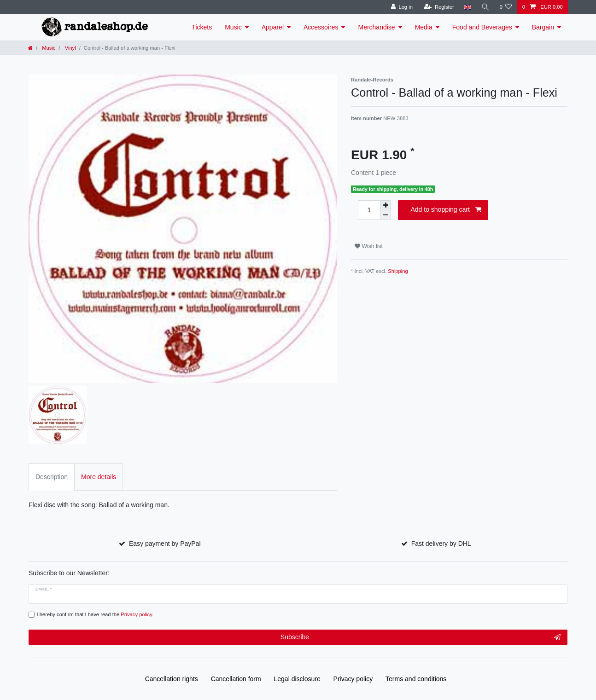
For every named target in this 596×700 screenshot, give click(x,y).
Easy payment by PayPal (165, 544)
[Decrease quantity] (386, 215)
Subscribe (421, 637)
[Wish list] (505, 7)
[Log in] (401, 7)
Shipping (398, 271)
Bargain (543, 27)
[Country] (467, 7)
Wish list (369, 246)
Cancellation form (236, 679)
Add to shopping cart (446, 210)
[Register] (439, 7)
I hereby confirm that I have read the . (95, 614)
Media (424, 27)
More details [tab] (99, 477)
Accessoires (321, 27)
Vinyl (70, 48)
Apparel (273, 27)
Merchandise (376, 27)
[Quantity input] (369, 210)
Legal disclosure (297, 679)
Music (233, 27)
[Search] (485, 7)
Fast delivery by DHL (441, 544)
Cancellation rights (172, 679)
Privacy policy (353, 679)
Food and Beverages (482, 27)
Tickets (202, 27)
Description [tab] (52, 477)
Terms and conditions (416, 679)
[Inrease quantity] (386, 205)
